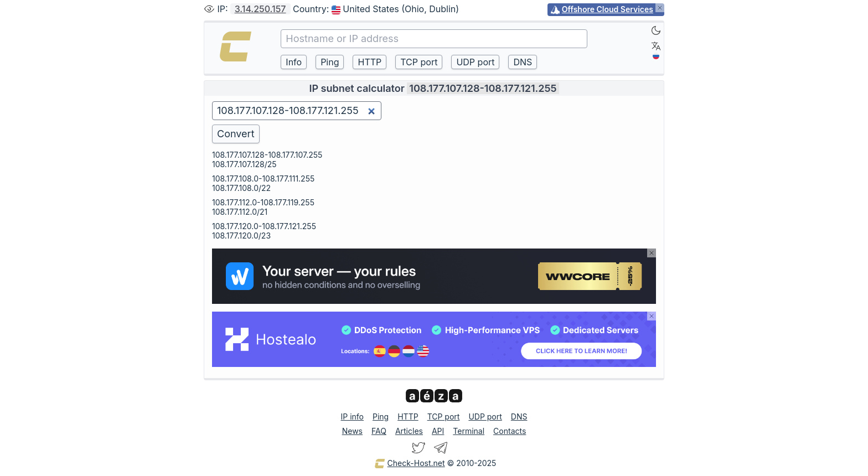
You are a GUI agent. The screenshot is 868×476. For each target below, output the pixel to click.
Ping (381, 416)
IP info (352, 416)
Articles (409, 431)
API (438, 431)
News (352, 431)
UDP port (485, 416)
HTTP (408, 416)
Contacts (510, 431)
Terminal (469, 431)
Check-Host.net (410, 464)
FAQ (379, 431)
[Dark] (656, 30)
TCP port (444, 416)
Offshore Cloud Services (608, 9)
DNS (519, 416)
